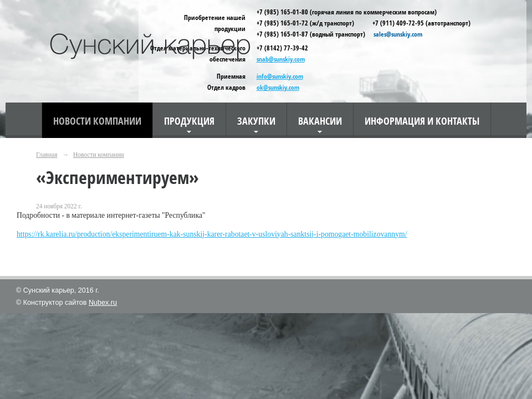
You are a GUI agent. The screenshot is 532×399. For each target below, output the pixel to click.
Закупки (256, 121)
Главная (47, 155)
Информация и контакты (422, 121)
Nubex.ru (103, 303)
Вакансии (320, 121)
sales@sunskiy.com (397, 34)
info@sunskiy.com (280, 76)
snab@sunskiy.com (281, 59)
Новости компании (97, 121)
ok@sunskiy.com (278, 87)
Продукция (189, 121)
